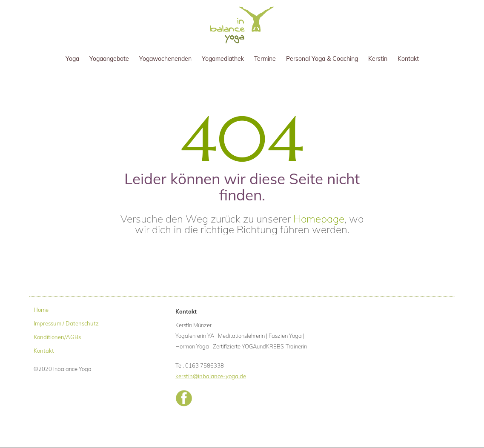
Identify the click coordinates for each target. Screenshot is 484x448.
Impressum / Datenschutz (66, 323)
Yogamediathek (223, 59)
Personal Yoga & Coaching (322, 59)
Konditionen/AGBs (57, 337)
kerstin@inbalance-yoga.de (211, 376)
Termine (265, 59)
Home (41, 310)
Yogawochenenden (165, 59)
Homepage (319, 219)
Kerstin (378, 59)
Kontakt (408, 59)
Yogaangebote (109, 59)
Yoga (72, 59)
